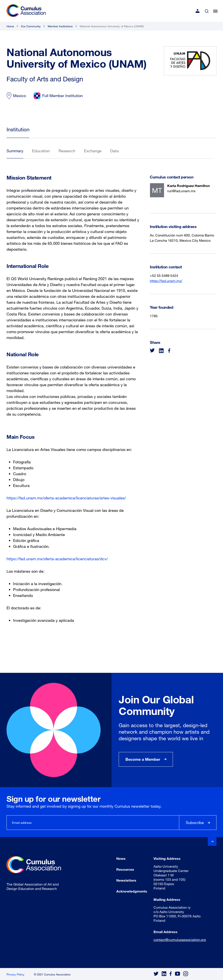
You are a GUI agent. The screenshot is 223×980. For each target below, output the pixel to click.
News (121, 858)
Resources (125, 869)
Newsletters (126, 880)
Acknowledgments (132, 891)
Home (10, 26)
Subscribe (195, 822)
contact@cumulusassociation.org (180, 940)
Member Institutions (60, 26)
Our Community (31, 26)
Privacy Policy (15, 974)
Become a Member (143, 759)
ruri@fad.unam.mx (181, 191)
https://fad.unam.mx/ (166, 281)
